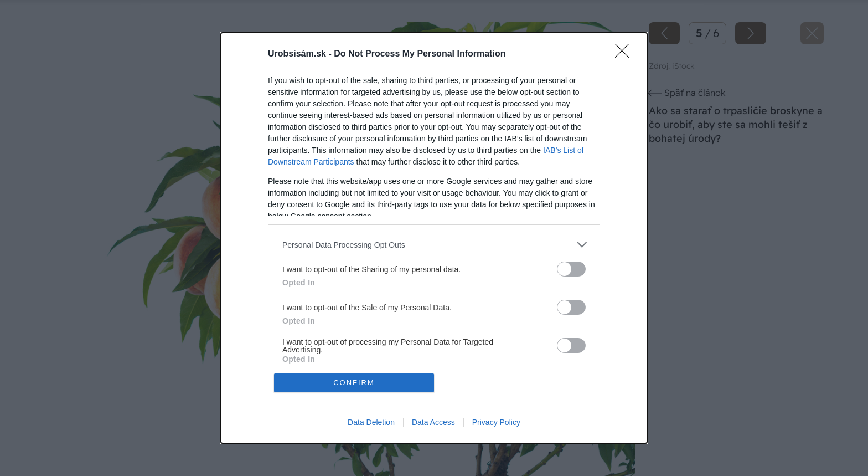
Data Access (433, 422)
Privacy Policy (496, 422)
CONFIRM (354, 382)
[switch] (571, 269)
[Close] (626, 54)
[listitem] (434, 245)
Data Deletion (371, 422)
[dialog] (434, 238)
